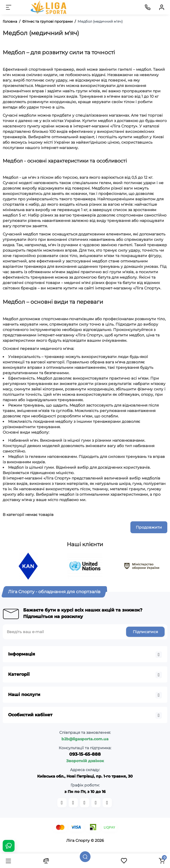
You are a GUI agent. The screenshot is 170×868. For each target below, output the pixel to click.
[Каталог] (8, 861)
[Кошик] (162, 861)
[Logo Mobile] (49, 7)
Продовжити (149, 527)
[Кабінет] (162, 7)
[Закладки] (124, 861)
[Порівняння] (46, 861)
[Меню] (9, 7)
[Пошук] (85, 857)
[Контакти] (148, 7)
